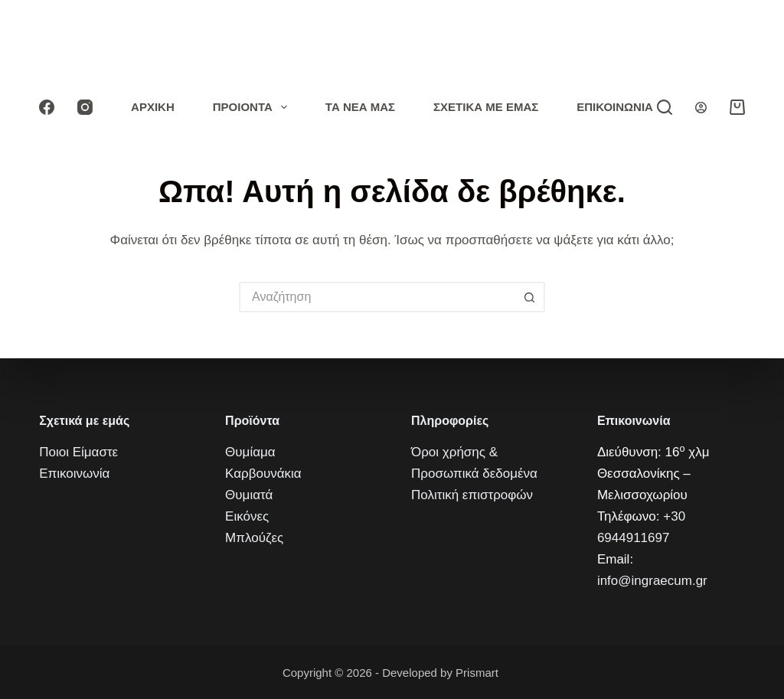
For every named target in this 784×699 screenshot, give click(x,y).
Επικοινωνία (615, 107)
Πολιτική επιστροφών (472, 495)
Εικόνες (247, 516)
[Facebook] (47, 107)
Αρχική (153, 107)
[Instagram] (85, 107)
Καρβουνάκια (263, 474)
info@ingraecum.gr (652, 581)
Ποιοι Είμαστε (78, 452)
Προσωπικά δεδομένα (474, 474)
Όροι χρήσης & (454, 452)
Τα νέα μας (360, 107)
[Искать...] (377, 297)
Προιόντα (253, 107)
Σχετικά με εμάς (486, 107)
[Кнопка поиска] (530, 297)
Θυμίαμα (250, 452)
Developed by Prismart (442, 673)
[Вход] (701, 108)
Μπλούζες (254, 538)
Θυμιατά (249, 495)
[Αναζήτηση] (665, 107)
